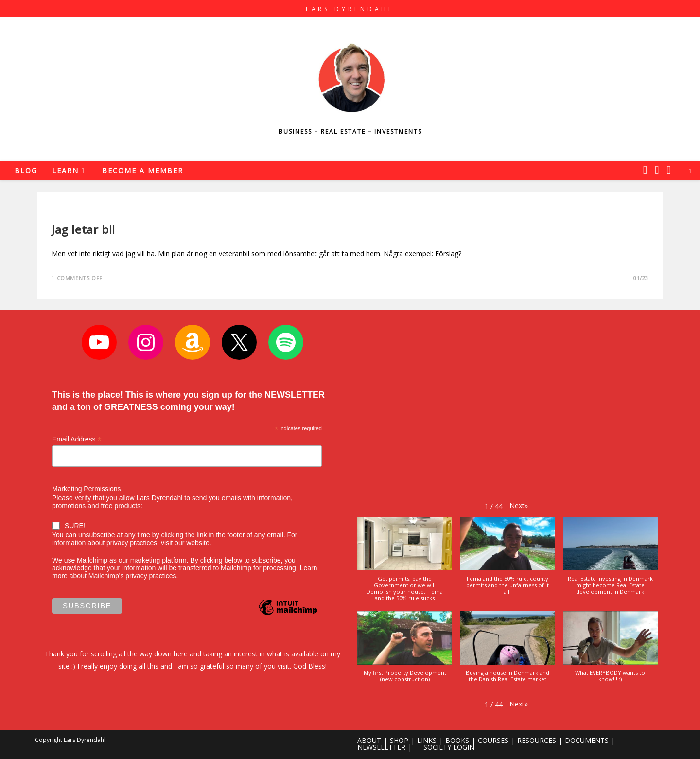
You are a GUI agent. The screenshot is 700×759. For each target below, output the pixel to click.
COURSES (493, 740)
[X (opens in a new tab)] (645, 170)
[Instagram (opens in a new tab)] (657, 170)
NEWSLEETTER (381, 747)
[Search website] (690, 171)
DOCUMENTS (587, 740)
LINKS (427, 740)
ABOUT (369, 740)
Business (66, 213)
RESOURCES (537, 740)
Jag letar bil (83, 229)
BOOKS (457, 740)
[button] (519, 505)
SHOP (399, 740)
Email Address (77, 439)
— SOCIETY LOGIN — (449, 747)
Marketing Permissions (87, 489)
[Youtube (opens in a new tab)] (669, 170)
